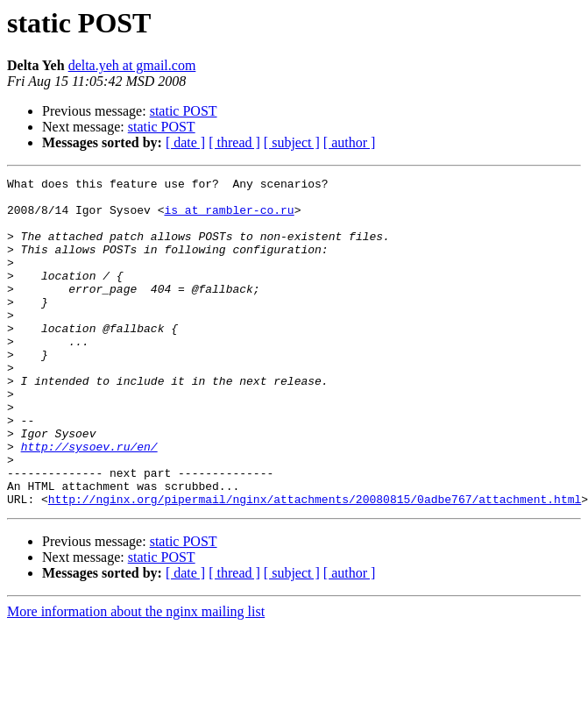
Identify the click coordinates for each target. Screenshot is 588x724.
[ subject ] (292, 142)
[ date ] (185, 142)
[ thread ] (234, 142)
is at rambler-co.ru (229, 217)
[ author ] (350, 142)
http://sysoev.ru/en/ (89, 501)
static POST (184, 111)
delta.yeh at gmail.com (132, 65)
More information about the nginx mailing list (136, 677)
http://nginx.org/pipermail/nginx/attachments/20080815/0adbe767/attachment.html (315, 564)
